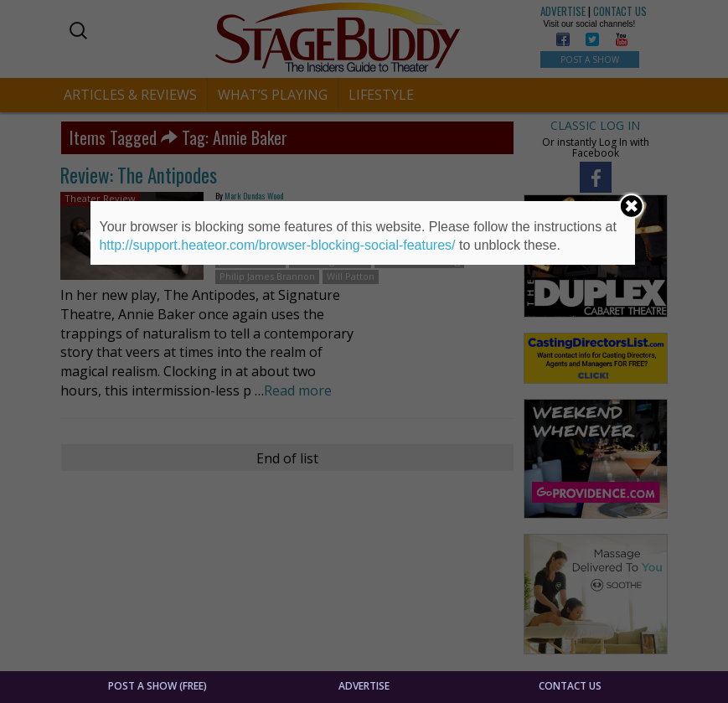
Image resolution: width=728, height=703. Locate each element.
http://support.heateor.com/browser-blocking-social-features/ (277, 245)
